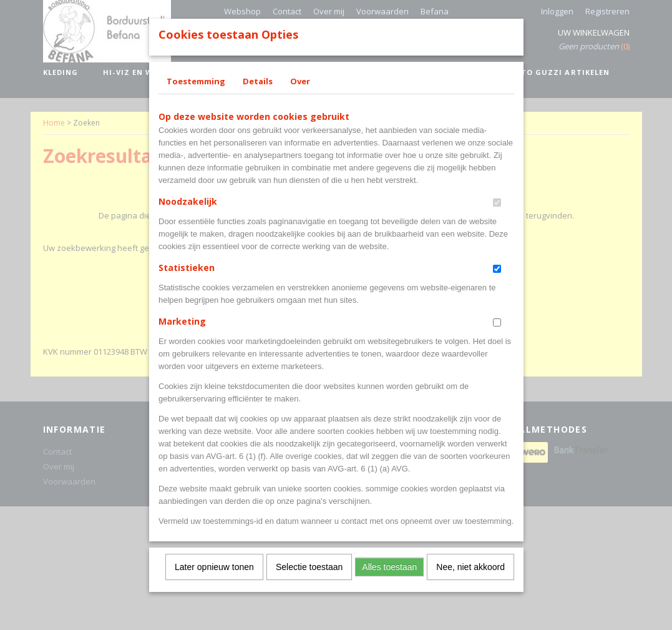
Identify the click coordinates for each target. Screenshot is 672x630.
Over (300, 97)
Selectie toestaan (309, 583)
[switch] (497, 219)
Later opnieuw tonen (214, 583)
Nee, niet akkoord (470, 583)
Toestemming (196, 97)
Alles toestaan (389, 583)
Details (258, 97)
